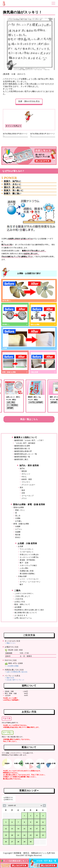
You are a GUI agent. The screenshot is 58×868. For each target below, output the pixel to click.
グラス (24, 498)
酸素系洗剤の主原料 (22, 446)
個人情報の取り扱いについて (26, 613)
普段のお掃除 (43, 315)
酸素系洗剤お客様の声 (23, 451)
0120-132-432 (14, 650)
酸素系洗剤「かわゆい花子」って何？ (29, 440)
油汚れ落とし (29, 291)
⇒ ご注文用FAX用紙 (12, 666)
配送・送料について (22, 604)
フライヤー (26, 482)
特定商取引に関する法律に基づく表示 (29, 610)
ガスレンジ (26, 474)
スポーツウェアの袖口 (28, 565)
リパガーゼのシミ (27, 552)
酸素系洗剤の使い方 (22, 449)
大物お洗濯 (43, 362)
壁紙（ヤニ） (20, 510)
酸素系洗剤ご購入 (21, 459)
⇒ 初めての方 (9, 678)
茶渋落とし (15, 315)
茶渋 (21, 488)
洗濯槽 (18, 532)
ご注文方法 (19, 599)
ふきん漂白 (24, 568)
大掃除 (18, 518)
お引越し (19, 521)
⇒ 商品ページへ (10, 643)
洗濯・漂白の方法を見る (29, 101)
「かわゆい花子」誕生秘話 (25, 443)
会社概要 (18, 607)
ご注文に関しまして (22, 596)
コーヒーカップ (28, 496)
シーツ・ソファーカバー (29, 579)
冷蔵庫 (18, 526)
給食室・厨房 (27, 479)
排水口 (18, 537)
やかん (24, 477)
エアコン (19, 529)
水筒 (23, 493)
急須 (23, 490)
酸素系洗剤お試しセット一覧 (26, 454)
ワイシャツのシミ (27, 549)
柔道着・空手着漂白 (28, 560)
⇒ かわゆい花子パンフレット (15, 680)
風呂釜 (18, 535)
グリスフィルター (28, 485)
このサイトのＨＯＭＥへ (24, 594)
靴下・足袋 (24, 563)
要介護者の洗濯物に (28, 574)
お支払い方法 (20, 602)
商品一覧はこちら (29, 419)
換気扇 (24, 471)
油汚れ (22, 468)
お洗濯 (29, 338)
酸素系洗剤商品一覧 (22, 457)
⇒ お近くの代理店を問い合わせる (16, 672)
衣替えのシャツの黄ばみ (29, 555)
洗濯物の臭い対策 (27, 571)
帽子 (21, 585)
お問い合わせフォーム (23, 618)
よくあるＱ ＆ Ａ (21, 615)
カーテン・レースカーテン (30, 582)
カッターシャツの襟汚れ (29, 557)
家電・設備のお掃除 (15, 362)
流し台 (18, 516)
